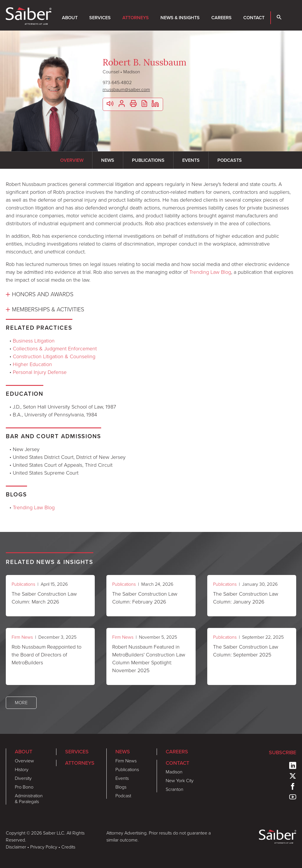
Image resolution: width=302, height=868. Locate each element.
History (22, 770)
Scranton (175, 789)
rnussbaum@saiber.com (126, 89)
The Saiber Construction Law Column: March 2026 (44, 598)
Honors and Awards (43, 294)
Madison (174, 772)
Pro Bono (24, 787)
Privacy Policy (44, 847)
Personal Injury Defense (40, 372)
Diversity (23, 778)
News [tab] (108, 160)
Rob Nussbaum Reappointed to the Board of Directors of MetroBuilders (47, 655)
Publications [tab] (148, 160)
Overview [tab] (72, 160)
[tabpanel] (151, 248)
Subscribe (283, 752)
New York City (180, 781)
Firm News (22, 637)
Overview (24, 761)
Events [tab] (191, 160)
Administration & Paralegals (29, 799)
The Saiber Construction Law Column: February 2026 (145, 598)
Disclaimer (16, 847)
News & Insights (180, 18)
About (70, 18)
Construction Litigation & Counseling (54, 356)
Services (100, 18)
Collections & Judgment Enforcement (55, 349)
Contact (254, 18)
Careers (221, 18)
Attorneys (136, 18)
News (123, 751)
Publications (23, 584)
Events (122, 778)
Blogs (121, 787)
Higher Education (32, 364)
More (21, 703)
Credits (68, 847)
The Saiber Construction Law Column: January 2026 (246, 598)
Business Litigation (34, 341)
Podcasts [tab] (230, 160)
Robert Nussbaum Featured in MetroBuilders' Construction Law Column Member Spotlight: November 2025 (149, 659)
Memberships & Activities (48, 309)
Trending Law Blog (210, 272)
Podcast (123, 796)
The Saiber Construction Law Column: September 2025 (246, 651)
